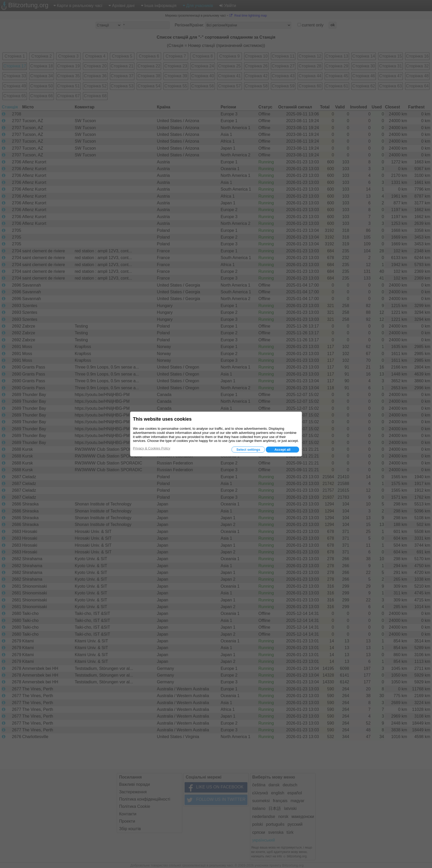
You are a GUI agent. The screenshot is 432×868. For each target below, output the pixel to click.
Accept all (282, 450)
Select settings (248, 450)
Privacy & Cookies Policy (152, 448)
